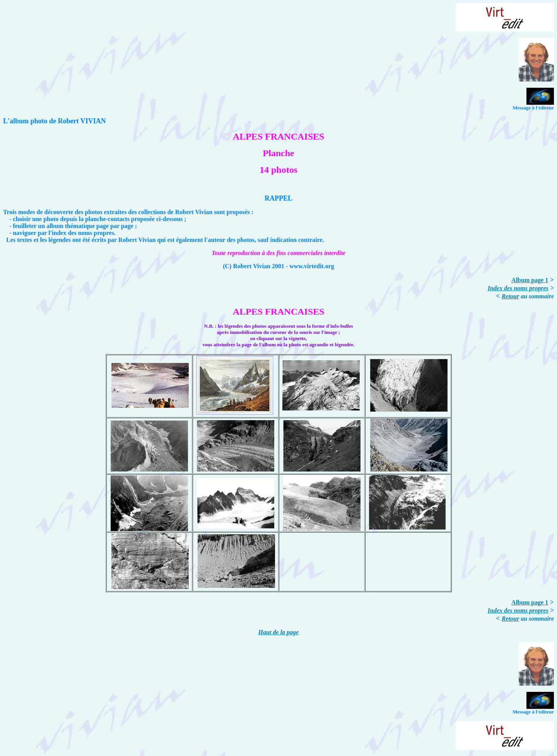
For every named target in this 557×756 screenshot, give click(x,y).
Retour (510, 296)
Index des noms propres (518, 288)
